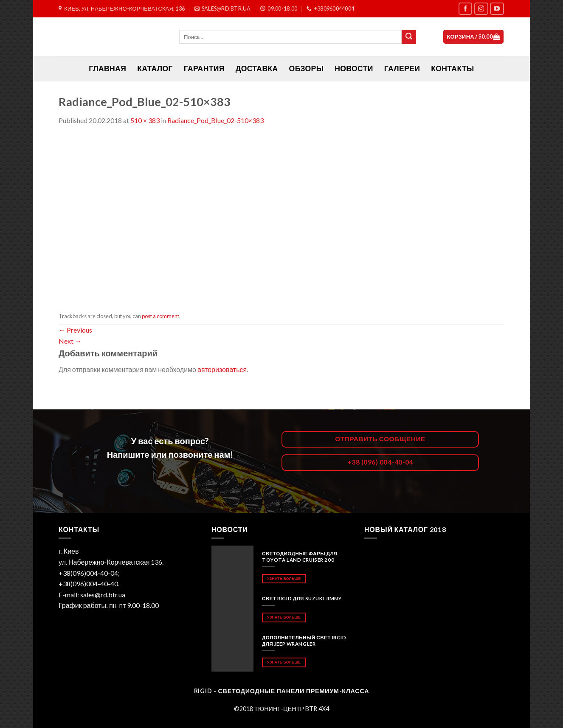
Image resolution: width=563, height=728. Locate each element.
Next (70, 341)
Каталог (155, 69)
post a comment (160, 316)
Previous (75, 330)
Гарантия (204, 69)
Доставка (257, 69)
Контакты (452, 69)
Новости (354, 69)
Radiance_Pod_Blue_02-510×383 (215, 120)
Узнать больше (284, 578)
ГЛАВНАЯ (107, 69)
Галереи (402, 69)
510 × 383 (145, 120)
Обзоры (307, 69)
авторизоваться (222, 369)
